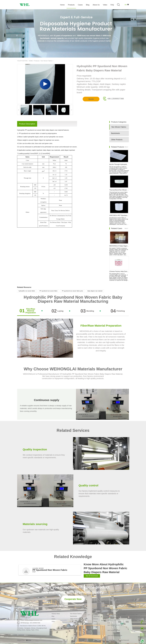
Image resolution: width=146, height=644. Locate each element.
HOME (31, 61)
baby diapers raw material (95, 291)
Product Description (27, 124)
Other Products (117, 140)
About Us (97, 610)
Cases (53, 619)
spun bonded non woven (115, 626)
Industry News (56, 614)
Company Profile (98, 614)
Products (37, 61)
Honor (95, 621)
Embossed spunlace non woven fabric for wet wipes (117, 617)
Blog (53, 616)
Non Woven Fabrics (47, 61)
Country (96, 627)
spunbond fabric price (114, 621)
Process (96, 619)
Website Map (21, 640)
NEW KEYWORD (115, 610)
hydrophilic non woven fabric (27, 291)
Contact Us (97, 624)
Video (53, 621)
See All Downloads (92, 576)
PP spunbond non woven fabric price (72, 291)
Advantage (97, 616)
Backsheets (116, 133)
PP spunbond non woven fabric (49, 291)
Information (56, 610)
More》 (127, 147)
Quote (91, 99)
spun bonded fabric (113, 631)
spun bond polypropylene (115, 637)
